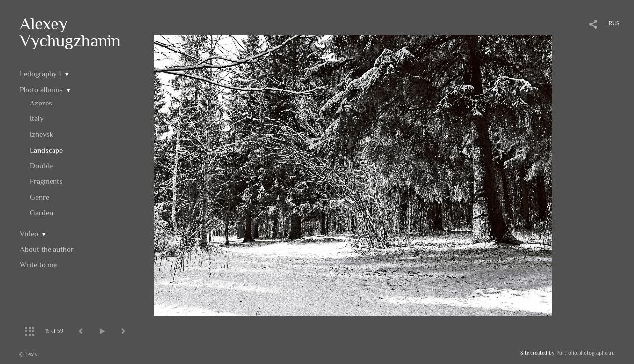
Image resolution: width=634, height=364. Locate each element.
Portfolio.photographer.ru (585, 353)
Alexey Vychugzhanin (70, 32)
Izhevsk (41, 134)
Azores (41, 103)
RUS (614, 23)
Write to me (38, 265)
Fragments (46, 181)
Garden (41, 213)
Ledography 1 (41, 74)
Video (29, 234)
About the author (47, 249)
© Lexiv (28, 354)
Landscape (46, 150)
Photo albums (41, 89)
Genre (39, 197)
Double (41, 166)
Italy (37, 118)
